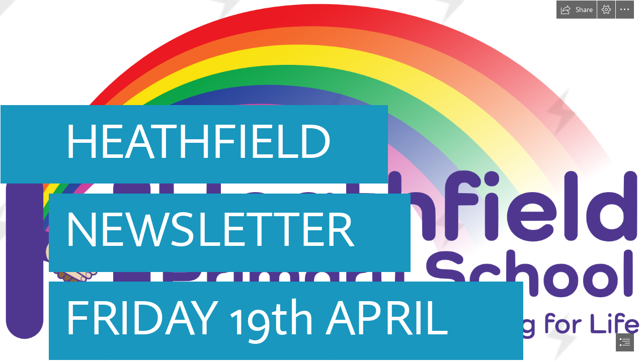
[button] (577, 10)
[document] (322, 181)
